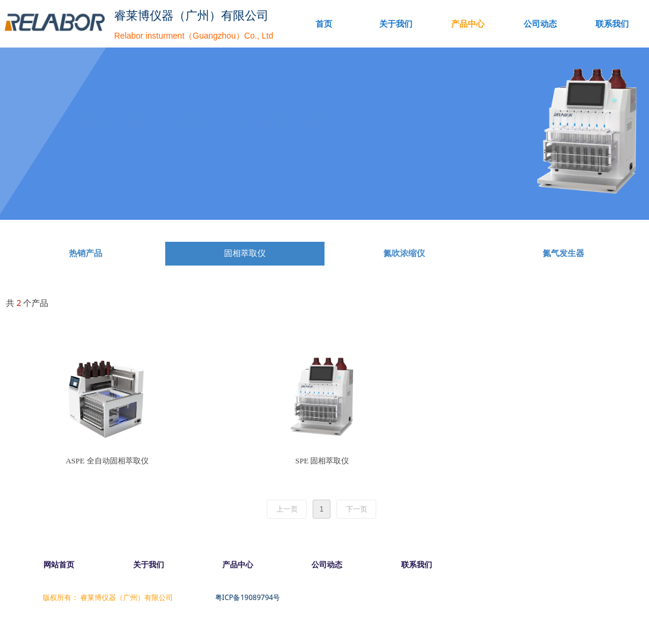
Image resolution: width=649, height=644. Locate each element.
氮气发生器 (563, 253)
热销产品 (86, 253)
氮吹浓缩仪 (404, 253)
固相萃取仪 (245, 253)
